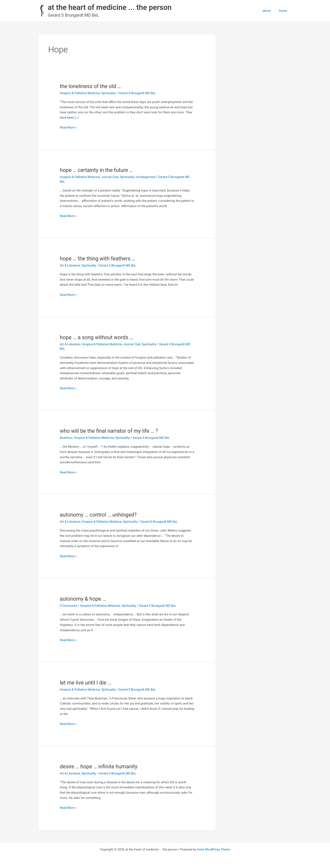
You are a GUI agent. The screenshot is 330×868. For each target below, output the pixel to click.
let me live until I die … (86, 683)
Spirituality (110, 93)
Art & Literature (70, 265)
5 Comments (69, 606)
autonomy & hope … (84, 599)
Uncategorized (148, 177)
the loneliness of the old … (91, 86)
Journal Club (111, 177)
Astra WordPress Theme (214, 849)
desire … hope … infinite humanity (100, 766)
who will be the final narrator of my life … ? (110, 431)
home (284, 11)
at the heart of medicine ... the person (110, 7)
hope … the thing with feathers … (99, 259)
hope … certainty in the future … (97, 170)
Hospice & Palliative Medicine (81, 93)
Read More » (69, 128)
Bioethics (66, 438)
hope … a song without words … (98, 337)
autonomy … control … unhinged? (99, 515)
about (270, 11)
